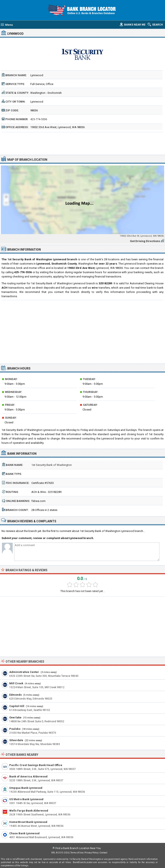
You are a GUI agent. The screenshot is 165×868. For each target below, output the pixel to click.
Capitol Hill (17, 706)
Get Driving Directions (145, 241)
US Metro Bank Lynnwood (26, 799)
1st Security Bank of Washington (52, 465)
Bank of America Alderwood (28, 776)
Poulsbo (15, 729)
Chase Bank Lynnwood (24, 833)
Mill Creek (16, 683)
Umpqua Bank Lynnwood (26, 788)
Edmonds (15, 695)
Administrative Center (24, 672)
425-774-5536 (39, 119)
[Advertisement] (83, 143)
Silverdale (16, 740)
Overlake (15, 717)
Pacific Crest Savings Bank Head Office (36, 765)
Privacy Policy (91, 853)
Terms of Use (77, 853)
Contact (103, 853)
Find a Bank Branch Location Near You (78, 848)
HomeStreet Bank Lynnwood (28, 822)
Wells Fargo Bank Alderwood (29, 811)
